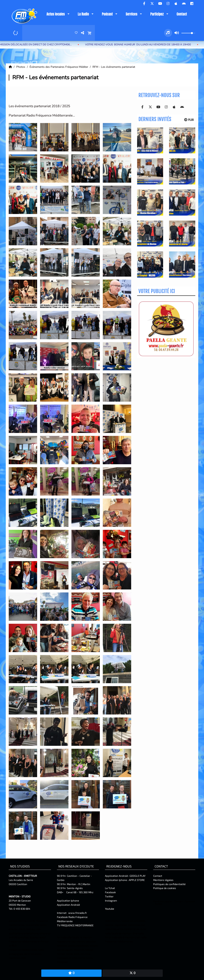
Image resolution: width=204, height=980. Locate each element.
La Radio (83, 14)
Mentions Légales (163, 901)
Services (131, 14)
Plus (189, 120)
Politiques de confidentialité (169, 884)
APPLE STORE (137, 880)
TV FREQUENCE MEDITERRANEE (75, 925)
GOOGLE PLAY (137, 876)
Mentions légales (163, 880)
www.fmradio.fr (78, 913)
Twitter (109, 896)
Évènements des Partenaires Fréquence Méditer (59, 67)
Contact (182, 14)
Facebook (110, 892)
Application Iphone (68, 901)
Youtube (110, 909)
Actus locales (56, 14)
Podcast (107, 14)
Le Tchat (110, 888)
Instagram (111, 901)
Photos (21, 67)
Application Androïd (68, 905)
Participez (157, 14)
